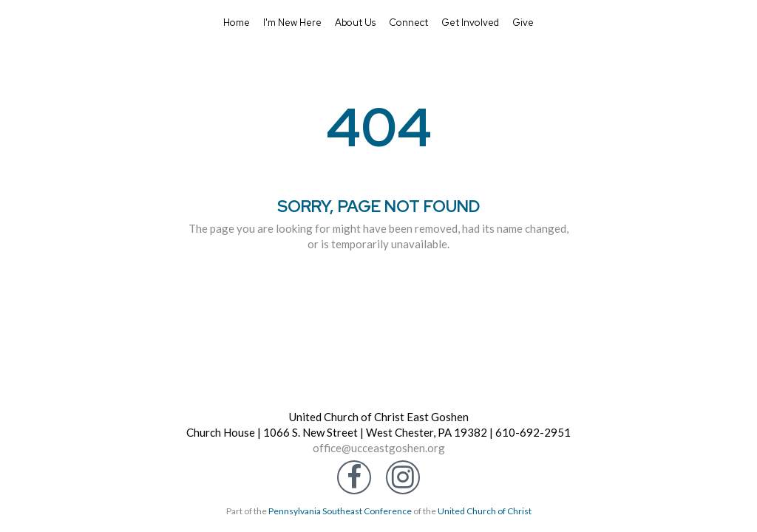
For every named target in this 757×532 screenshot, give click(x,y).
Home (237, 23)
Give (523, 23)
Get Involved (470, 23)
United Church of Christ (485, 511)
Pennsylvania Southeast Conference (340, 511)
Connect (408, 23)
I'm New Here (292, 23)
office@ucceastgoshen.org (379, 448)
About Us (355, 23)
